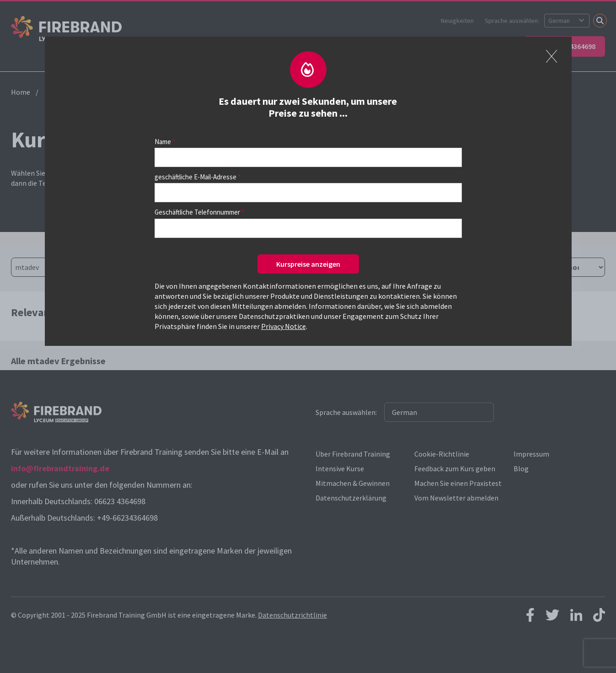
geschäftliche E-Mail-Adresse (196, 177)
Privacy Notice (284, 326)
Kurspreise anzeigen (308, 264)
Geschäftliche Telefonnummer (197, 212)
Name (163, 142)
